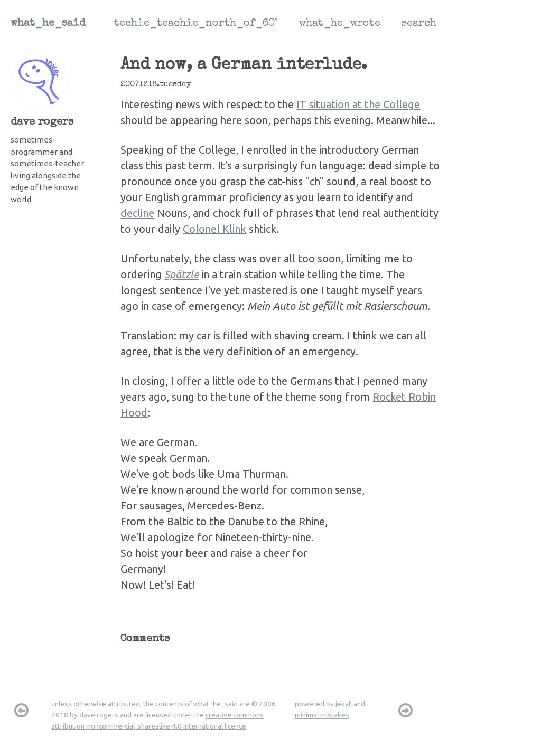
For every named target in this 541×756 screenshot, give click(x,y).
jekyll (344, 704)
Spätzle (181, 274)
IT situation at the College (358, 104)
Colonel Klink (214, 229)
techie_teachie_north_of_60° (196, 24)
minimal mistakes (322, 715)
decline (137, 213)
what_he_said (48, 24)
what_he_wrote (340, 24)
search (419, 24)
